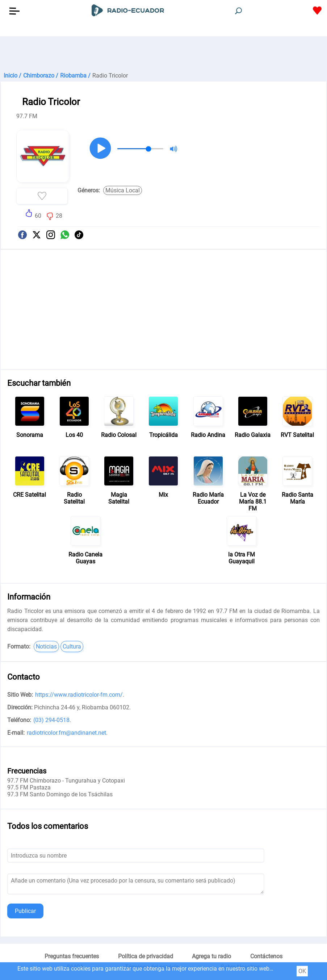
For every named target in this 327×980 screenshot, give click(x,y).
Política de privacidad (146, 956)
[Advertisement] (163, 54)
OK (302, 971)
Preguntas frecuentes (72, 956)
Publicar (25, 911)
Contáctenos (266, 956)
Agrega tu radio (211, 956)
